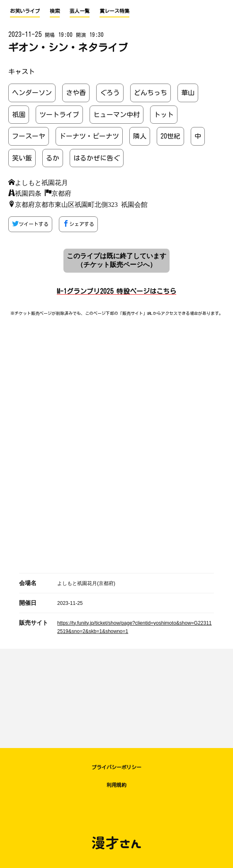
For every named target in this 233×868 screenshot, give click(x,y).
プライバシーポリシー (116, 767)
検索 (55, 11)
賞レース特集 (114, 11)
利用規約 (116, 785)
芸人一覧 (80, 11)
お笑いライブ (25, 11)
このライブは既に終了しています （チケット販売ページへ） (116, 260)
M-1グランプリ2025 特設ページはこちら (116, 291)
